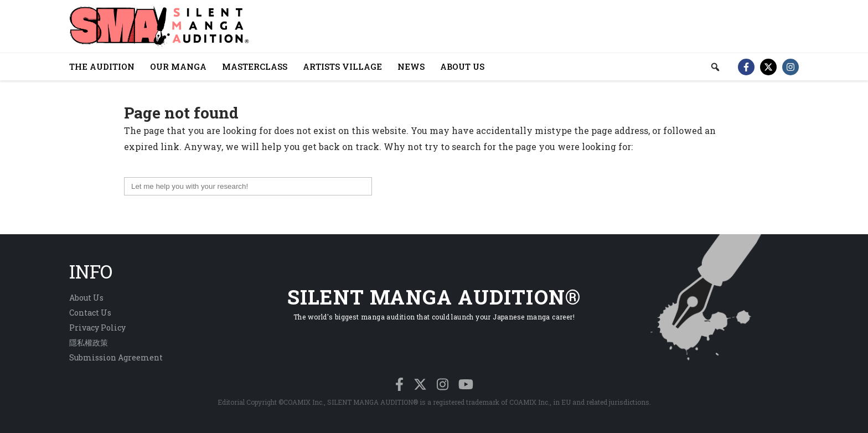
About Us (86, 298)
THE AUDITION (102, 66)
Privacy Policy (97, 328)
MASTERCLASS (255, 66)
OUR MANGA (178, 66)
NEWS (411, 66)
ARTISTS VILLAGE (342, 66)
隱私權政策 (89, 342)
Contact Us (90, 313)
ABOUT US (462, 66)
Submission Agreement (116, 357)
